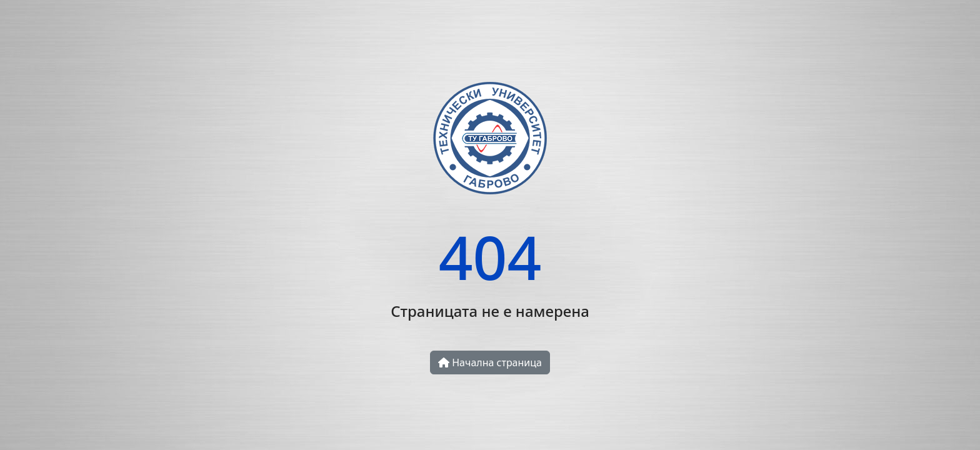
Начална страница (490, 362)
